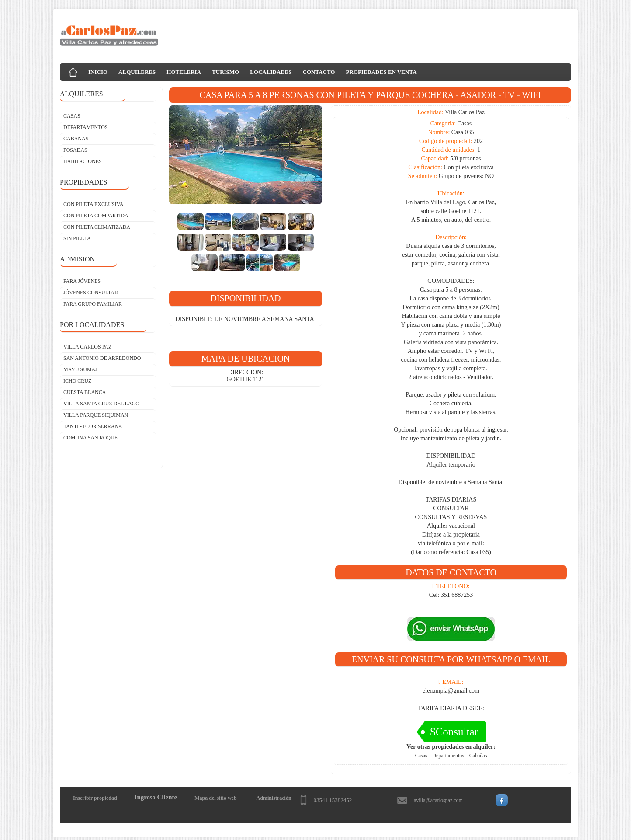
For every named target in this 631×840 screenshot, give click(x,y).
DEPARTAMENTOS (86, 127)
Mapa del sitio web (215, 798)
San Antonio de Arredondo (102, 358)
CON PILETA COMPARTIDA (96, 216)
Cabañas (478, 756)
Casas (421, 756)
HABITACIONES (83, 161)
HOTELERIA (184, 72)
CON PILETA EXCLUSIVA (94, 204)
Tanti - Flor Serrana (93, 426)
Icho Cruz (77, 381)
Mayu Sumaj (80, 369)
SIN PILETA (77, 238)
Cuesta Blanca (85, 392)
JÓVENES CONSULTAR (91, 293)
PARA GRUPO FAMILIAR (93, 304)
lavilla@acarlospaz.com (438, 800)
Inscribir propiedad (95, 798)
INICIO (98, 72)
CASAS (72, 116)
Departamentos (448, 756)
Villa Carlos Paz (87, 347)
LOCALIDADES (271, 72)
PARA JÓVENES (82, 281)
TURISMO (225, 72)
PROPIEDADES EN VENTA (381, 72)
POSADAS (75, 150)
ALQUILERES (137, 72)
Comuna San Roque (90, 438)
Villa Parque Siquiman (96, 415)
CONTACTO (319, 72)
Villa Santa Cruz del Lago (101, 404)
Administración (274, 798)
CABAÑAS (76, 139)
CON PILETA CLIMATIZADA (97, 227)
